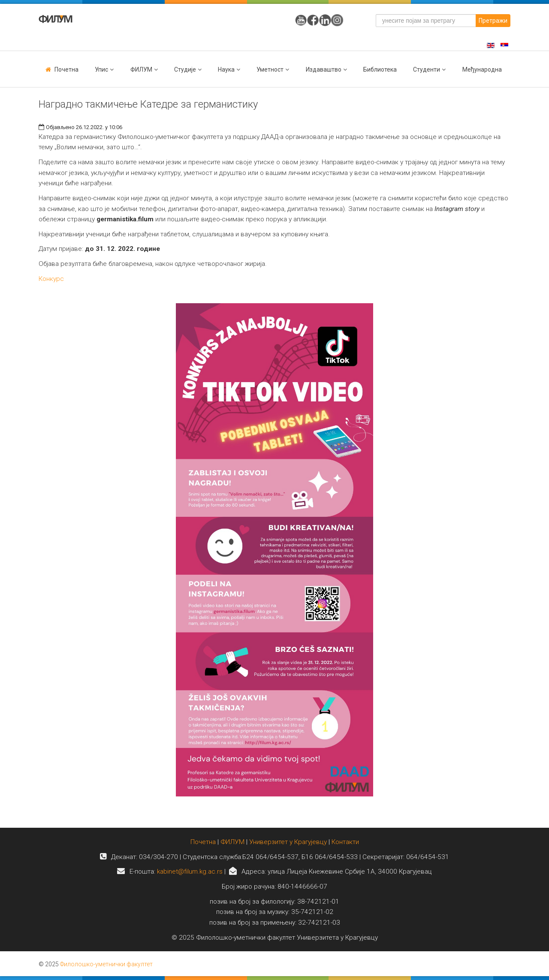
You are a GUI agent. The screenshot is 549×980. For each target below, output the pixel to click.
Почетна (66, 69)
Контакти (345, 842)
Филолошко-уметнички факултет (106, 964)
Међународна (482, 69)
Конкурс (51, 279)
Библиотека (380, 69)
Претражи (493, 21)
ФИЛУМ (232, 842)
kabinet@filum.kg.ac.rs (190, 871)
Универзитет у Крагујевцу (288, 842)
